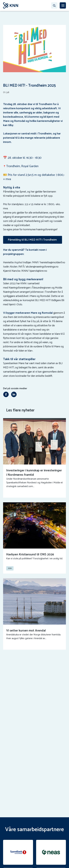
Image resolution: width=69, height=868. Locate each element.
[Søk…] (54, 5)
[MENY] (63, 5)
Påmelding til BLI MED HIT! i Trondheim (33, 240)
